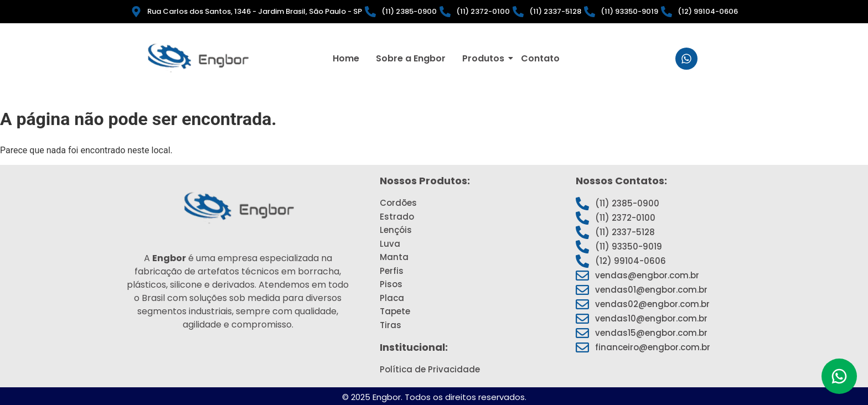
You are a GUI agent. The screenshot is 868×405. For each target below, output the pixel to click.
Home (346, 57)
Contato (540, 57)
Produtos (485, 57)
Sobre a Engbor (411, 57)
